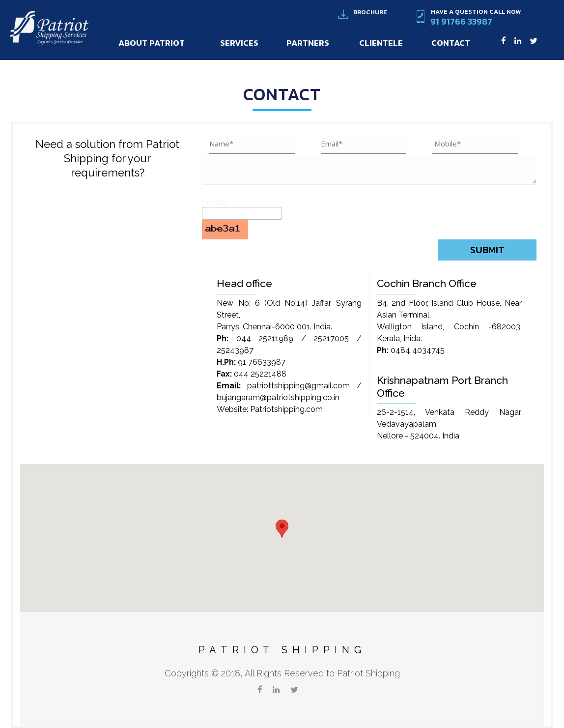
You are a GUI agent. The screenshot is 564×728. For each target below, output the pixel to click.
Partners (308, 43)
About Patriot (152, 43)
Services (239, 43)
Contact (451, 43)
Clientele (381, 43)
